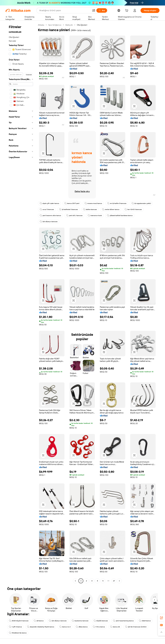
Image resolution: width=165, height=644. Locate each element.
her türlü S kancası (133, 209)
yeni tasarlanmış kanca (123, 621)
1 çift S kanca (15, 627)
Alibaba (41, 25)
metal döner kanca (111, 209)
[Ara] (102, 10)
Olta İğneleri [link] (82, 25)
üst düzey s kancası (49, 222)
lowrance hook (95, 215)
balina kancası (90, 209)
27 (114, 581)
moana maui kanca (93, 203)
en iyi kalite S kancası (117, 203)
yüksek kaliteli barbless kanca (120, 215)
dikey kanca (82, 627)
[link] (161, 618)
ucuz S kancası (47, 209)
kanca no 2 (65, 627)
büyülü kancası (101, 621)
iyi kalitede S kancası (68, 209)
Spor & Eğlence (55, 25)
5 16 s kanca (99, 627)
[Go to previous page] (75, 581)
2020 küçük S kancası (19, 621)
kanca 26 (115, 627)
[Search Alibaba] (65, 10)
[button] (94, 10)
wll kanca (39, 621)
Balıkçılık (69, 25)
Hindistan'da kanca (18, 633)
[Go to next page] (119, 581)
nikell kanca (145, 621)
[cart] (127, 11)
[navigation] (21, 303)
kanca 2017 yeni (72, 203)
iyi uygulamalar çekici (141, 203)
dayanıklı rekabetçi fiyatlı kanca (41, 627)
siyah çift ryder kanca (49, 203)
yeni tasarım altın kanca (50, 215)
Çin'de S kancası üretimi (136, 627)
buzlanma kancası (80, 621)
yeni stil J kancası (74, 215)
